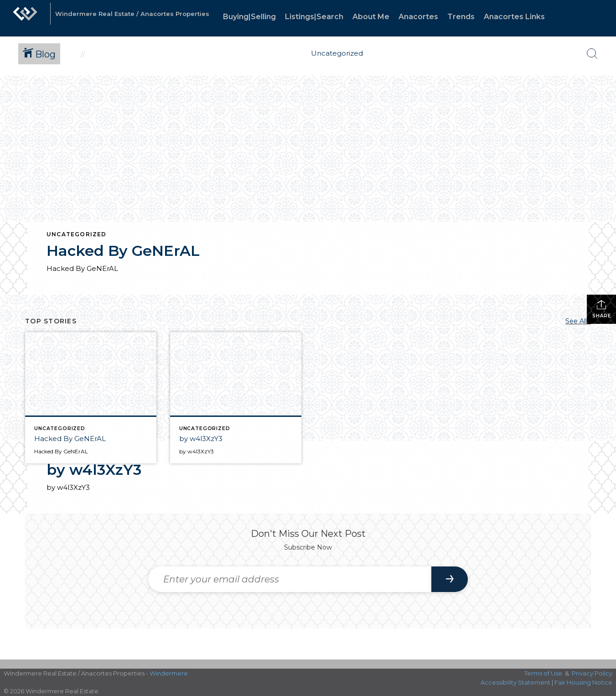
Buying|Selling (249, 17)
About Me (371, 17)
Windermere (169, 673)
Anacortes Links (514, 17)
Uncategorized (77, 234)
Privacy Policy (592, 673)
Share (602, 309)
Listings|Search (314, 17)
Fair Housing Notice (583, 682)
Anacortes (418, 17)
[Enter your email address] (290, 579)
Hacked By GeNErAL (123, 251)
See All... (578, 321)
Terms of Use (543, 673)
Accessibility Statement (515, 682)
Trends (461, 17)
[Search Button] (592, 54)
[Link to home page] (25, 18)
